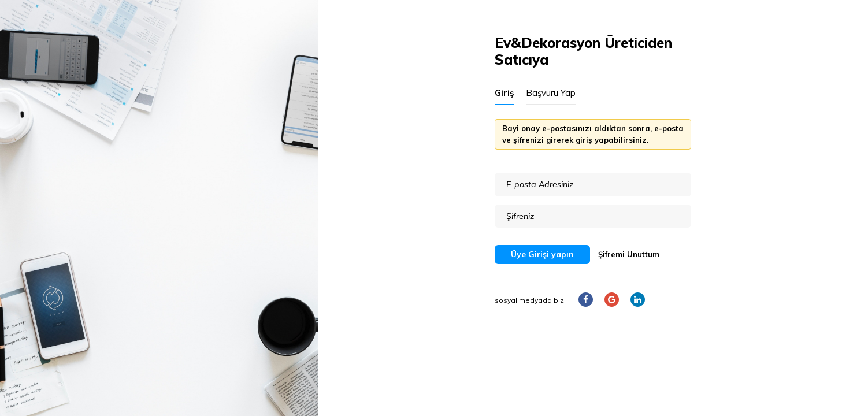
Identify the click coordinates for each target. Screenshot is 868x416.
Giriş (505, 93)
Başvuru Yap (551, 93)
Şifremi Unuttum (629, 254)
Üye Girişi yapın (542, 254)
